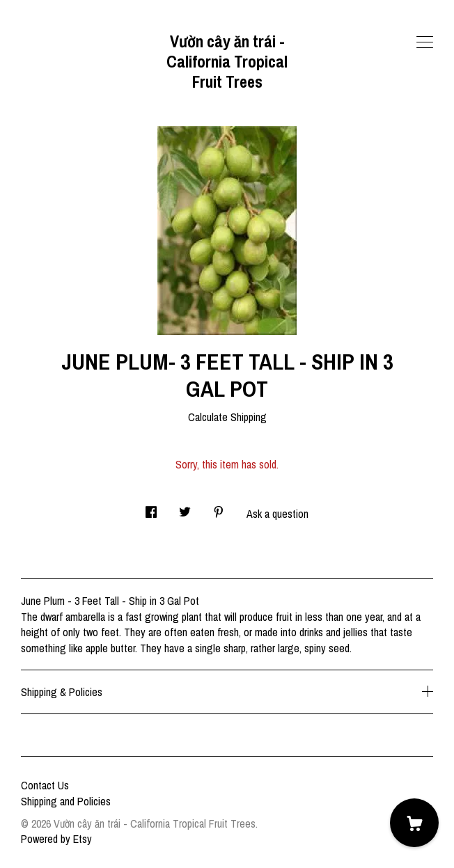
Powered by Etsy (56, 839)
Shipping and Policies (66, 801)
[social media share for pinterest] (219, 508)
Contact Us (45, 785)
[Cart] (414, 823)
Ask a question (277, 514)
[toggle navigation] (425, 42)
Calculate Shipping (227, 417)
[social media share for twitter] (185, 508)
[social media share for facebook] (151, 508)
